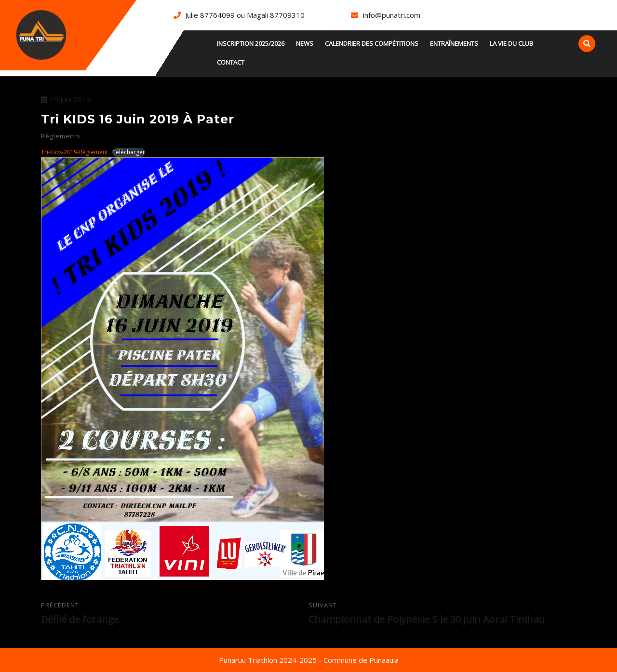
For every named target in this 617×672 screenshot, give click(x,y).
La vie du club (511, 43)
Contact (231, 62)
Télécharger (129, 152)
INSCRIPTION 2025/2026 (251, 43)
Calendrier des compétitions (372, 43)
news (305, 43)
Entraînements (454, 43)
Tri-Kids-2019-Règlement (74, 152)
